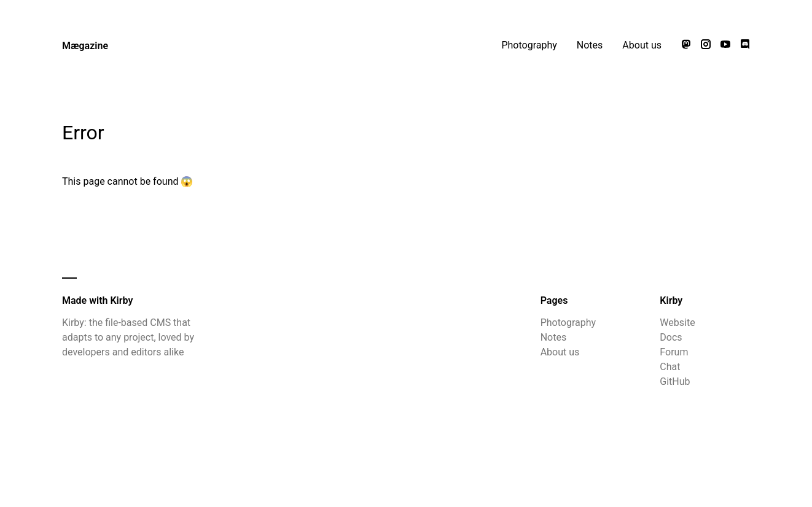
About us (642, 45)
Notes (590, 45)
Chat (670, 367)
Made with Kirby (97, 300)
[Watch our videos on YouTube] (725, 45)
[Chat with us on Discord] (745, 45)
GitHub (675, 381)
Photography (529, 45)
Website (677, 323)
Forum (674, 352)
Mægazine (85, 46)
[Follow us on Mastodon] (686, 45)
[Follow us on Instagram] (706, 45)
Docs (671, 337)
